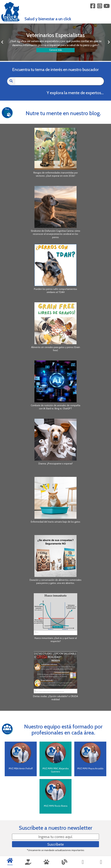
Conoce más (56, 50)
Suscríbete (56, 844)
